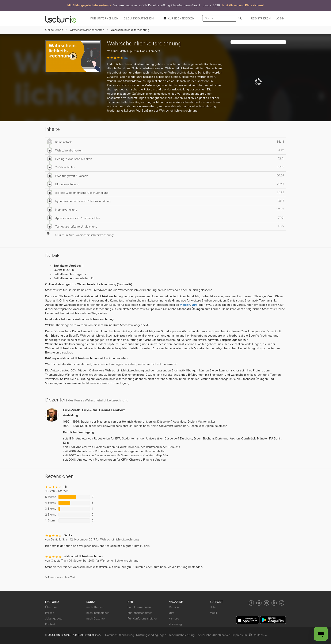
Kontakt (50, 624)
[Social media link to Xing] (282, 603)
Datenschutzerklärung (120, 635)
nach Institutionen (98, 613)
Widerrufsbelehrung (182, 635)
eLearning (175, 624)
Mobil (213, 613)
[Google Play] (273, 620)
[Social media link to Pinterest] (267, 603)
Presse (50, 613)
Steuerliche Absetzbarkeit (214, 635)
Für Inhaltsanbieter (140, 613)
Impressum (240, 635)
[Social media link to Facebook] (251, 603)
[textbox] (219, 18)
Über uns (51, 607)
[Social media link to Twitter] (259, 603)
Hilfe (213, 607)
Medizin (174, 607)
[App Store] (248, 620)
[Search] (240, 18)
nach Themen (95, 607)
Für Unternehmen (139, 607)
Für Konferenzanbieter (142, 619)
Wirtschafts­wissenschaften (87, 30)
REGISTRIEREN (261, 18)
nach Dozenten (96, 619)
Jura (172, 613)
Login (280, 18)
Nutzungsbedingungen (151, 635)
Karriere (174, 619)
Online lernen (54, 30)
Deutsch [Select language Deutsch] (258, 635)
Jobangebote (54, 619)
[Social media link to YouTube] (274, 603)
